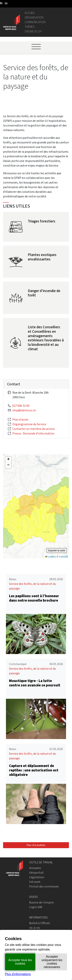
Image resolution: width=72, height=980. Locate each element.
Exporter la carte (57, 551)
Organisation (34, 17)
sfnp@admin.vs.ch (24, 410)
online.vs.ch (33, 31)
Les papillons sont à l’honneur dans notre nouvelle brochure (34, 598)
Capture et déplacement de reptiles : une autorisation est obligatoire (34, 770)
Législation (37, 877)
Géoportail (36, 873)
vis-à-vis (35, 928)
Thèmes (30, 27)
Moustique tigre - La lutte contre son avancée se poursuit (35, 683)
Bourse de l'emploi (41, 902)
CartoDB (64, 557)
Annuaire (35, 868)
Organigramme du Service (29, 424)
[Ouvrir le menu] (36, 47)
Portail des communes (44, 886)
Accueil (30, 13)
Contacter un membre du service (34, 429)
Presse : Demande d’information (33, 433)
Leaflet (50, 557)
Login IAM (36, 907)
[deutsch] (6, 3)
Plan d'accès (20, 420)
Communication (35, 22)
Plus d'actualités (36, 845)
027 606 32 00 (21, 406)
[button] (8, 460)
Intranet (35, 882)
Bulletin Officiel (40, 923)
